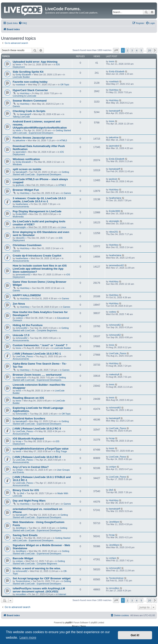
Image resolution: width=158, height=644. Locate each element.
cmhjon (19, 470)
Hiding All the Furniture (28, 325)
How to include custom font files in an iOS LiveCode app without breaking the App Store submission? (40, 269)
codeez (19, 318)
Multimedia (18, 217)
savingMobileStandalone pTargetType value (41, 449)
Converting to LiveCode (24, 96)
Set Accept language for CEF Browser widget (42, 578)
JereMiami (21, 528)
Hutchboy (25, 93)
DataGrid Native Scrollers (29, 419)
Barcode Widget (23, 558)
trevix (18, 64)
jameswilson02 (23, 275)
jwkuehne (20, 140)
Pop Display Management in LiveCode (37, 211)
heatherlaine (22, 204)
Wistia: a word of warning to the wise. (37, 568)
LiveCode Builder (21, 77)
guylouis (20, 185)
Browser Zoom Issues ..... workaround (37, 375)
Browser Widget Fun (26, 190)
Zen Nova (19, 304)
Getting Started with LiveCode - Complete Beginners (41, 329)
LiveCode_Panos (24, 356)
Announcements (21, 207)
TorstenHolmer (23, 581)
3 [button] (132, 50)
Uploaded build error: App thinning (35, 62)
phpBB (68, 623)
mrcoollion (21, 594)
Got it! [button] (135, 635)
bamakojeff (26, 114)
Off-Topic (65, 85)
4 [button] (137, 50)
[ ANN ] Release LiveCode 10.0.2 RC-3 (37, 429)
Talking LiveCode (21, 117)
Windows (17, 164)
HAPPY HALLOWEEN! (27, 295)
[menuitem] (23, 23)
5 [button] (141, 50)
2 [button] (127, 50)
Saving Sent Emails (25, 535)
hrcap (19, 441)
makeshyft (21, 377)
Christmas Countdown (27, 245)
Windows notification (26, 159)
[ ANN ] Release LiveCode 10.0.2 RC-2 (37, 457)
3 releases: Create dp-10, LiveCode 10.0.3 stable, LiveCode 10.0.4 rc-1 (39, 200)
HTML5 (63, 140)
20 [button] (150, 50)
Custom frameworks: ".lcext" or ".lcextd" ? (40, 345)
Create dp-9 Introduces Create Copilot (37, 256)
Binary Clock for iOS (26, 490)
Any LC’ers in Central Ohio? (31, 467)
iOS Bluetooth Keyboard (28, 439)
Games (16, 106)
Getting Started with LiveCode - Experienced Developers (42, 132)
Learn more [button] (28, 638)
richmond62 (22, 328)
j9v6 (22, 493)
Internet (62, 594)
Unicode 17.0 (21, 335)
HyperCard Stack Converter (30, 90)
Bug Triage (62, 451)
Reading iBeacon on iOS (28, 398)
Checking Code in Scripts (29, 111)
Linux (63, 227)
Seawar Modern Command (30, 101)
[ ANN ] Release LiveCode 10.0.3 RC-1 (37, 354)
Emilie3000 (21, 214)
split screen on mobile (27, 169)
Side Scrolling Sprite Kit (28, 72)
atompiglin (21, 227)
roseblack (21, 85)
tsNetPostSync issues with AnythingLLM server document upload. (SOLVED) (39, 590)
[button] (116, 50)
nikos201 (20, 238)
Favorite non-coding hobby (30, 82)
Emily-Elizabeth (24, 75)
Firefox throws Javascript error (33, 138)
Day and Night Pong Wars (29, 501)
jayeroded (21, 152)
